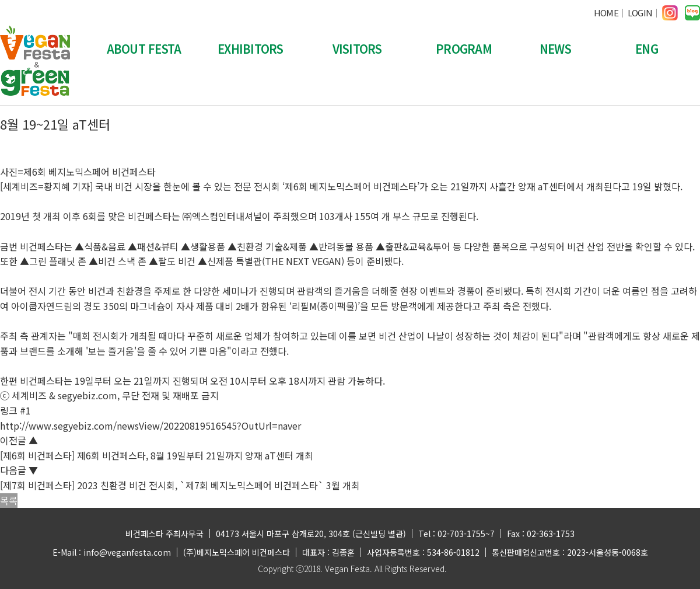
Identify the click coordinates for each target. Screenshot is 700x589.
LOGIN (640, 13)
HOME (606, 13)
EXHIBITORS (251, 49)
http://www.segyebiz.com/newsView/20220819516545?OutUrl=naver (150, 426)
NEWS (555, 49)
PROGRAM (464, 49)
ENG (647, 49)
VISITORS (357, 49)
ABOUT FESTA (144, 49)
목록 (9, 500)
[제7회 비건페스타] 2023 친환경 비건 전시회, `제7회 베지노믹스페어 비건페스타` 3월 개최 (180, 485)
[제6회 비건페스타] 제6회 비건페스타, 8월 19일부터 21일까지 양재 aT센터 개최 (157, 455)
